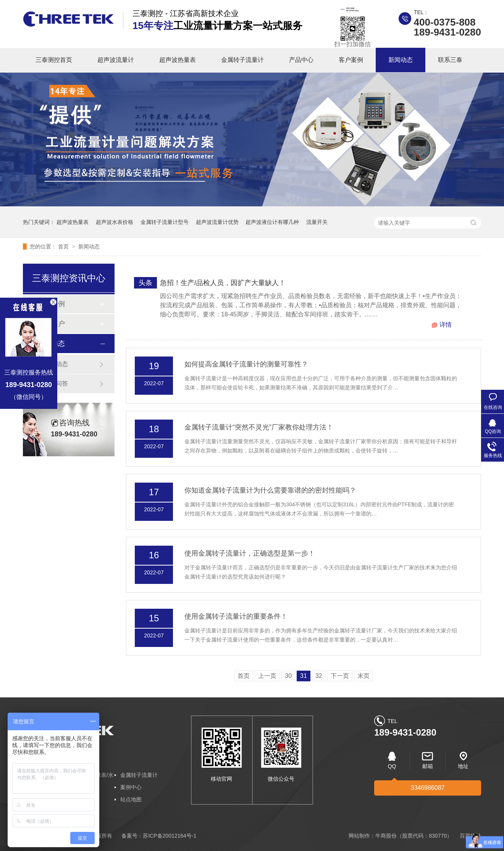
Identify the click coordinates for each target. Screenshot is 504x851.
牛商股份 (386, 836)
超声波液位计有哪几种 (272, 222)
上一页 (267, 676)
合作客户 (51, 324)
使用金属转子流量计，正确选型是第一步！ (250, 553)
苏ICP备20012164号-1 (170, 836)
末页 (363, 676)
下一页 (340, 676)
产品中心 (301, 60)
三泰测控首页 (54, 60)
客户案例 (351, 60)
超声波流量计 (116, 60)
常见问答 (56, 383)
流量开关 (317, 222)
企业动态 (56, 364)
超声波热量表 (178, 60)
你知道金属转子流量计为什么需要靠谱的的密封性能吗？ (270, 490)
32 (319, 676)
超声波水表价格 (115, 222)
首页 (64, 246)
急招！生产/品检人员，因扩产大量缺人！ (223, 283)
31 (304, 676)
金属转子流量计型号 (165, 222)
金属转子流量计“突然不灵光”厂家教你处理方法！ (259, 427)
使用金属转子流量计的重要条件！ (236, 616)
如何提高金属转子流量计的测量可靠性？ (246, 364)
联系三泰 (450, 60)
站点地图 (131, 799)
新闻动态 (401, 60)
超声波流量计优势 (217, 222)
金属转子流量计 (242, 60)
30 (288, 676)
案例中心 (131, 787)
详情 (446, 325)
